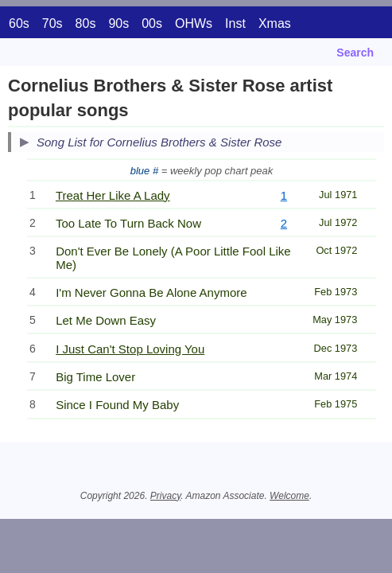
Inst (235, 23)
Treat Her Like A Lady (113, 195)
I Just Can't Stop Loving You (130, 349)
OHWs (194, 23)
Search (355, 53)
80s (86, 23)
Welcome (289, 496)
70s (52, 23)
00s (152, 23)
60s (19, 23)
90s (118, 23)
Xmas (275, 23)
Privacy (165, 496)
